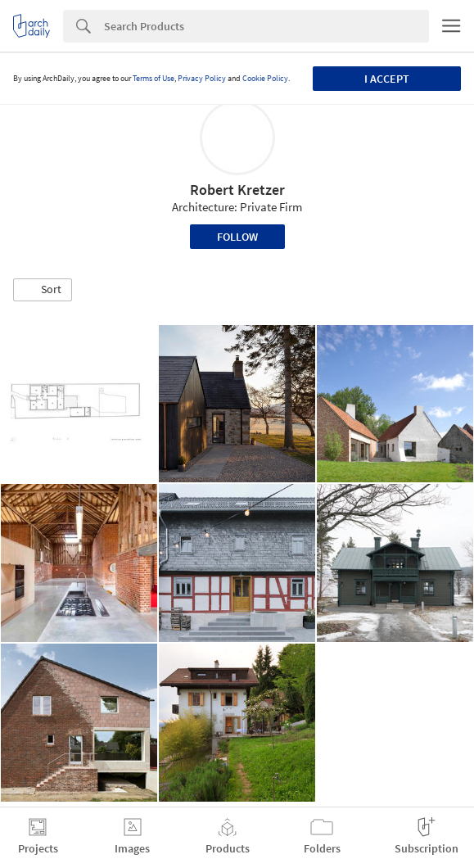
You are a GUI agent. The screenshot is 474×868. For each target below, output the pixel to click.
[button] (43, 290)
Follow (237, 237)
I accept (387, 79)
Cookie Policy (265, 78)
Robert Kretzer (237, 190)
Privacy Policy (202, 78)
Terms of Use (153, 78)
